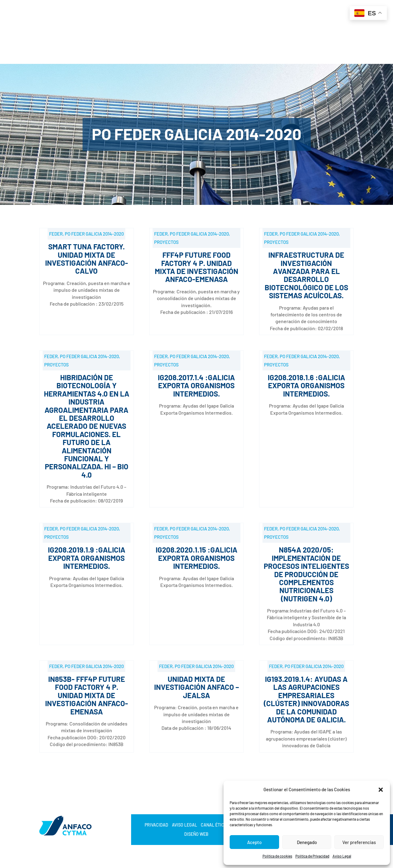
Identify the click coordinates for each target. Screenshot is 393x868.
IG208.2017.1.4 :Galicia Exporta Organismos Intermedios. (196, 385)
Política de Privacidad (312, 856)
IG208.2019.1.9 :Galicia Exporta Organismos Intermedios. (87, 558)
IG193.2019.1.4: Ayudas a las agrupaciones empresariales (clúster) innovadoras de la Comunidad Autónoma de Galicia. (306, 699)
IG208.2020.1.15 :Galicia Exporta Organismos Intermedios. (196, 558)
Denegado (307, 842)
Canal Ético (214, 825)
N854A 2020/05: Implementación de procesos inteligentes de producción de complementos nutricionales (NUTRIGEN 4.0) (306, 574)
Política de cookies (277, 856)
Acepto (254, 842)
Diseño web (196, 834)
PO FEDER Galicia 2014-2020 (94, 234)
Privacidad (156, 825)
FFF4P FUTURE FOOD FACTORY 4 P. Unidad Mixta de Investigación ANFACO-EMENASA (196, 267)
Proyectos (166, 242)
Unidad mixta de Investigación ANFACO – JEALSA (196, 687)
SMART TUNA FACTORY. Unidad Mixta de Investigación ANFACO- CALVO (87, 259)
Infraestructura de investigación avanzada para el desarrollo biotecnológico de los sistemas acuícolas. (306, 275)
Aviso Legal (342, 856)
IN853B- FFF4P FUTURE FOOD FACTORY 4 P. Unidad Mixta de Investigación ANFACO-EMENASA (87, 695)
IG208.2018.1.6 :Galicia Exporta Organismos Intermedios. (306, 385)
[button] (381, 790)
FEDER (56, 234)
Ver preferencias (359, 842)
